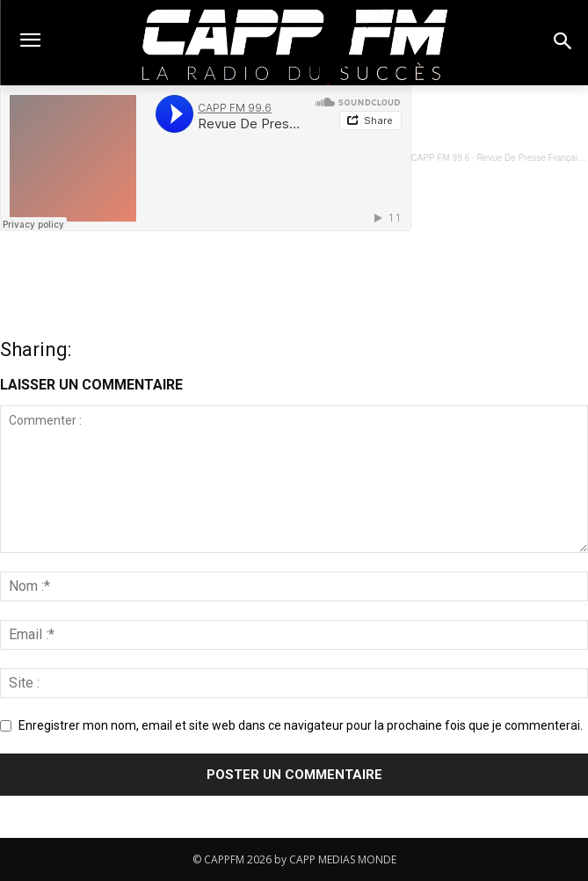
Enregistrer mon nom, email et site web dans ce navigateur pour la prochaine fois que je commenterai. (301, 725)
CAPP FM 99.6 (441, 158)
